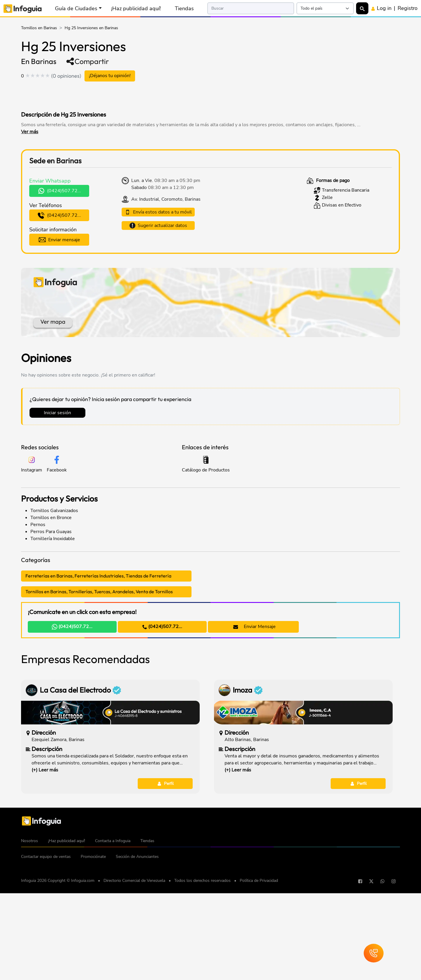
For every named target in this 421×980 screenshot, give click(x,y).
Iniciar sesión (57, 413)
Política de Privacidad (259, 970)
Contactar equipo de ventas (46, 946)
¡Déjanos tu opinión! (110, 76)
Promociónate (93, 946)
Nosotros (30, 930)
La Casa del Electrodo (80, 779)
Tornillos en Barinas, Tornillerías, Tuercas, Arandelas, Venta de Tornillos (99, 592)
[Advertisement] (133, 95)
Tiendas (184, 8)
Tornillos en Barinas (39, 28)
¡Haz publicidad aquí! (136, 8)
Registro (408, 8)
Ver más (30, 132)
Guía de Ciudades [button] (76, 8)
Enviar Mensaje (251, 627)
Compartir (87, 61)
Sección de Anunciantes (137, 946)
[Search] (251, 8)
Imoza (248, 779)
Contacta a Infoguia (113, 930)
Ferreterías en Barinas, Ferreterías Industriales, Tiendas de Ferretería (98, 576)
